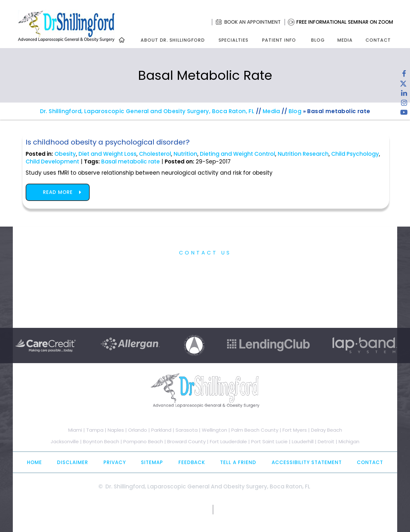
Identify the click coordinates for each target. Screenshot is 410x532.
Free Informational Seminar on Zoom (345, 22)
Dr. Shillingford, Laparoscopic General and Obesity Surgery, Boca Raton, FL (147, 111)
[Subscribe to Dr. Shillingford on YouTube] (404, 114)
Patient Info (279, 40)
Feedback (192, 462)
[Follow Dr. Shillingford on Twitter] (403, 85)
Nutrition (185, 154)
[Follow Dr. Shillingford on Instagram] (404, 104)
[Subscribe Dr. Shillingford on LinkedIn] (404, 95)
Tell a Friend (238, 462)
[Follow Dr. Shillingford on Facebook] (404, 75)
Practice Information (205, 267)
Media (345, 40)
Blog (318, 40)
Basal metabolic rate (131, 162)
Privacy (115, 462)
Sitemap (152, 462)
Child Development (52, 162)
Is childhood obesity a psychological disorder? (108, 142)
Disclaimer (73, 462)
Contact (378, 40)
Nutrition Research (303, 154)
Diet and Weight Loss (107, 154)
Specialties (233, 40)
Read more (58, 192)
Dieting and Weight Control (238, 154)
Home (34, 462)
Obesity (65, 154)
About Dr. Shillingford (173, 40)
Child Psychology (355, 154)
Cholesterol (155, 154)
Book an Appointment (252, 22)
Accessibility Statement (307, 462)
